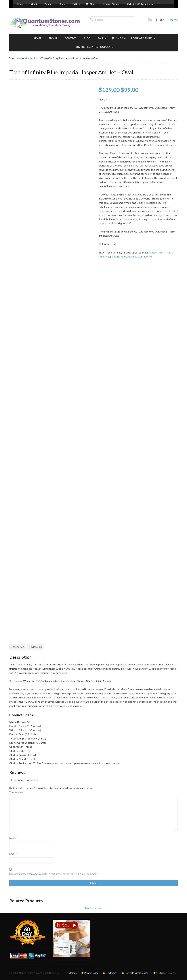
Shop (37, 58)
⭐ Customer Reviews (164, 973)
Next (100, 908)
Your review (17, 792)
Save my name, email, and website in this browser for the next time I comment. (54, 874)
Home (28, 58)
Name (14, 838)
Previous (90, 908)
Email (13, 854)
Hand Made (121, 256)
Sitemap (72, 973)
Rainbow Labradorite (140, 256)
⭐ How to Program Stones (135, 973)
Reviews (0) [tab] (35, 647)
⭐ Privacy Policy (89, 973)
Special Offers (157, 252)
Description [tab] (17, 647)
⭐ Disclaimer (110, 973)
